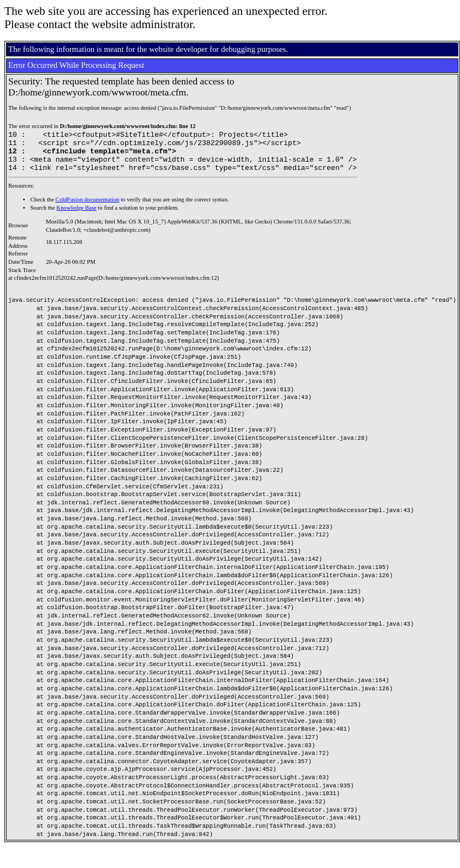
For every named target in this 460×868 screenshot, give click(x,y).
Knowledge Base (76, 216)
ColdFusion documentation (88, 208)
